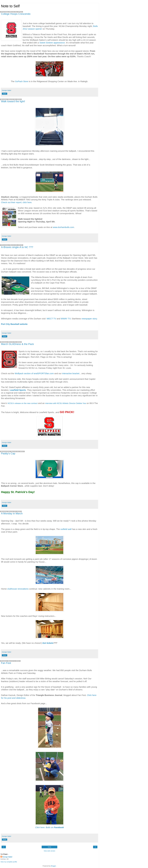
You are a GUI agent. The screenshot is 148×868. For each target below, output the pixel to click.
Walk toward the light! (13, 101)
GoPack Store (22, 81)
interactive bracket (71, 373)
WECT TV (51, 319)
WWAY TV (66, 319)
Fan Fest (6, 663)
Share (5, 94)
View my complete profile (9, 862)
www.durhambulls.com (63, 227)
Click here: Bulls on (49, 827)
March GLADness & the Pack (17, 344)
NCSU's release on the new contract (23, 403)
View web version (49, 851)
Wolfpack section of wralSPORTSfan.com (34, 373)
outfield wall (66, 529)
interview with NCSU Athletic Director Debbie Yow (66, 403)
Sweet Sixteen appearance (52, 43)
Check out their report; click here (16, 202)
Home (49, 847)
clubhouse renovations (18, 589)
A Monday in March (12, 513)
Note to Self (10, 6)
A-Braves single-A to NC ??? (17, 247)
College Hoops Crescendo (16, 14)
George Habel (7, 857)
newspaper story (89, 319)
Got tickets (48, 643)
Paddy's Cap (8, 453)
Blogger (53, 866)
